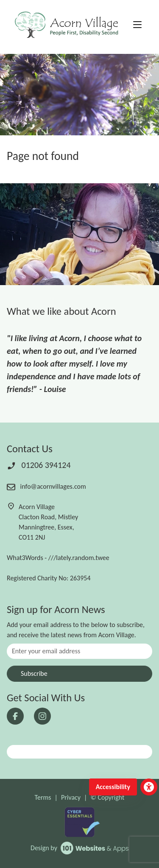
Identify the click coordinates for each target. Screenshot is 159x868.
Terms (43, 797)
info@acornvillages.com (46, 486)
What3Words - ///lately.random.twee (58, 558)
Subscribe (34, 673)
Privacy (71, 797)
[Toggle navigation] (137, 25)
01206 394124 (39, 465)
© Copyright (107, 797)
